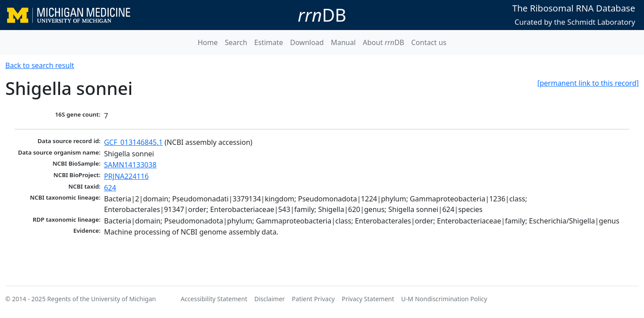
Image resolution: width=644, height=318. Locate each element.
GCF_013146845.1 (133, 142)
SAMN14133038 (130, 165)
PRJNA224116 (126, 176)
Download (307, 42)
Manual (343, 42)
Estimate (269, 42)
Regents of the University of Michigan (102, 299)
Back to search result (40, 65)
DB (322, 15)
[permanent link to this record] (588, 83)
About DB (383, 42)
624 (110, 188)
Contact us (429, 42)
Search (236, 42)
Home (208, 42)
